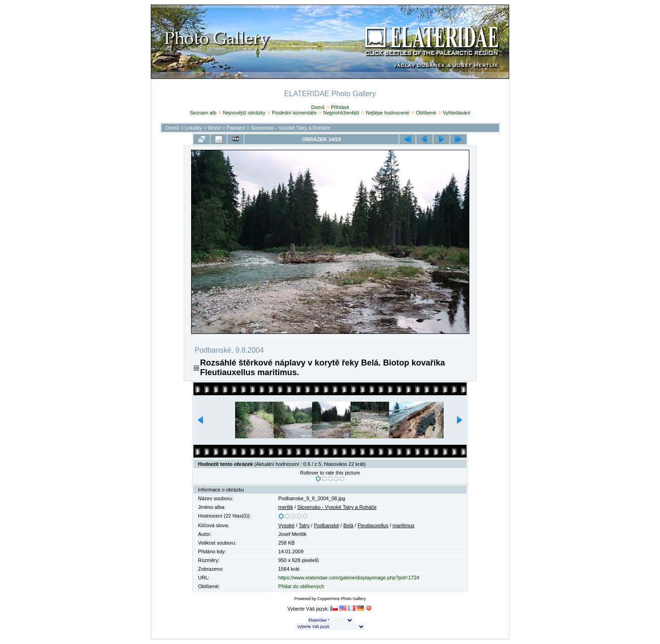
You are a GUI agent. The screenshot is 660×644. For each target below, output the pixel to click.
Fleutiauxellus (373, 525)
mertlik (286, 507)
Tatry (304, 525)
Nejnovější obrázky (244, 113)
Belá (348, 525)
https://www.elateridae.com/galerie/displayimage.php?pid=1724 (349, 578)
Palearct (236, 128)
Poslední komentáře (294, 113)
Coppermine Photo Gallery (341, 599)
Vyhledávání (456, 113)
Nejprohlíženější (341, 113)
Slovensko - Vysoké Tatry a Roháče (290, 128)
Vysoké (286, 525)
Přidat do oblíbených (301, 586)
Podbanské (327, 525)
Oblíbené (426, 113)
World (214, 128)
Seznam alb (203, 113)
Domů (318, 107)
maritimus (404, 525)
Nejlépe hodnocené (388, 113)
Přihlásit (340, 107)
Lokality (193, 128)
